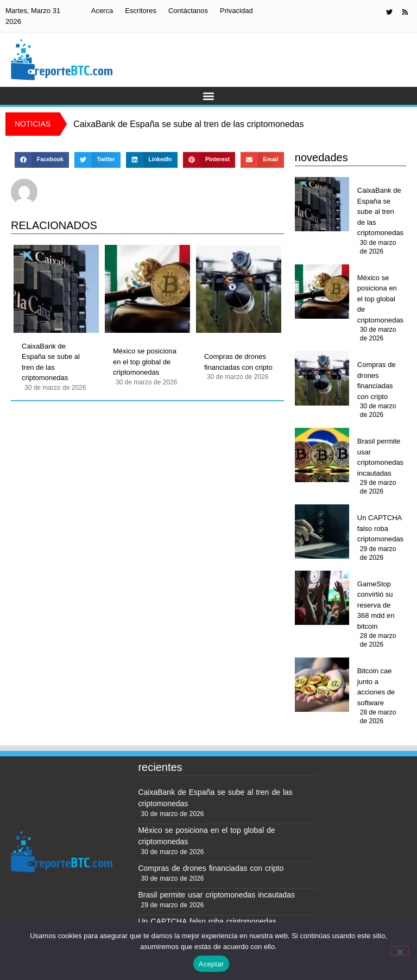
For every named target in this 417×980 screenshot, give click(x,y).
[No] (400, 951)
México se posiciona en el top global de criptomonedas (145, 362)
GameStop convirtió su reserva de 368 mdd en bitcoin (376, 605)
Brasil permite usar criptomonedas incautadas (380, 457)
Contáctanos (188, 11)
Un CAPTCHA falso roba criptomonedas (380, 528)
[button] (209, 96)
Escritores (141, 11)
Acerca (102, 11)
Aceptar (211, 964)
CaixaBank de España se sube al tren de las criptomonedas (51, 362)
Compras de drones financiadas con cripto (238, 362)
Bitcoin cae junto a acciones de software (376, 687)
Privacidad (236, 11)
